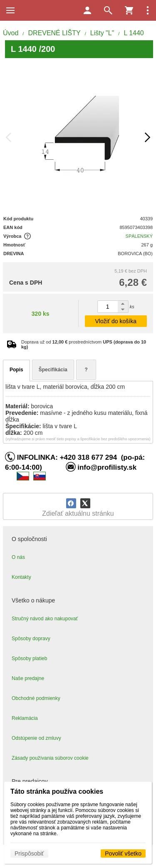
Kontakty (21, 577)
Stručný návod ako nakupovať (45, 619)
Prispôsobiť (29, 853)
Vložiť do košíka (116, 321)
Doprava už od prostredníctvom (84, 344)
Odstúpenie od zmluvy (36, 738)
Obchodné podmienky (36, 698)
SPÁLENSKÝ (139, 236)
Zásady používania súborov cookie (50, 758)
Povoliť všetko (123, 853)
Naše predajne (28, 678)
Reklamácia (25, 718)
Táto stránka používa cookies (57, 791)
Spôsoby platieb (29, 658)
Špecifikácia (53, 370)
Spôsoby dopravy (31, 639)
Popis (16, 370)
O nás (18, 557)
